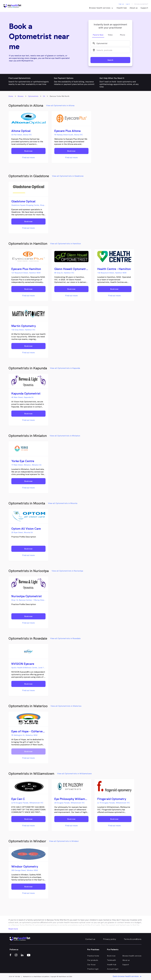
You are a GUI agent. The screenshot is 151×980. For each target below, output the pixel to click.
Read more (13, 929)
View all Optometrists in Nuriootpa (67, 571)
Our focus (91, 965)
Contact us (90, 939)
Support (144, 8)
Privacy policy (110, 939)
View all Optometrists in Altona (60, 106)
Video (110, 35)
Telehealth (111, 960)
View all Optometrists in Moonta (63, 503)
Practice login (93, 969)
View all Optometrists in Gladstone (68, 176)
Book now (111, 956)
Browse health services (132, 956)
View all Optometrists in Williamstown (74, 774)
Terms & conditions (133, 939)
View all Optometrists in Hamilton (65, 244)
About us (134, 8)
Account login (113, 969)
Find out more (28, 157)
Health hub (122, 8)
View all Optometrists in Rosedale (65, 638)
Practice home (93, 956)
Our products (93, 960)
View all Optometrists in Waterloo (66, 706)
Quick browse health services (127, 977)
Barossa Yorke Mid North (58, 920)
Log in (128, 4)
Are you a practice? (141, 4)
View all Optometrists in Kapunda (65, 368)
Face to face (98, 35)
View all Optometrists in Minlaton (65, 436)
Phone (122, 35)
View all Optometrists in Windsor (64, 841)
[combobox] (110, 43)
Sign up (121, 4)
